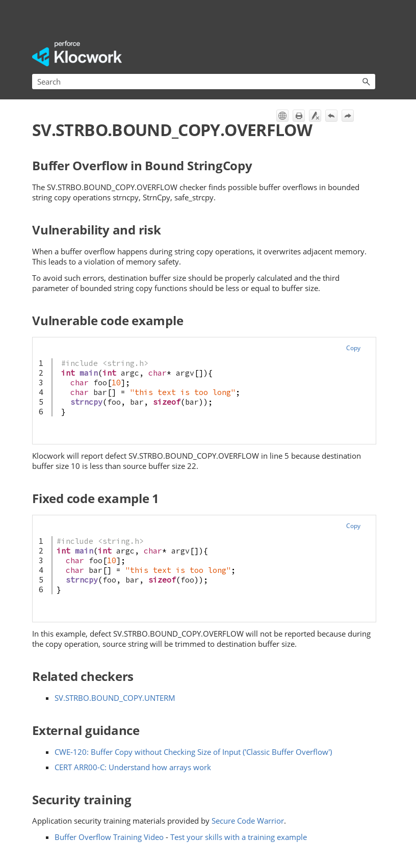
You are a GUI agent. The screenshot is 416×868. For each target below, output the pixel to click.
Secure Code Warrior (248, 821)
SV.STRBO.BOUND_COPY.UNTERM (115, 698)
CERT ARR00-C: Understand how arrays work (133, 767)
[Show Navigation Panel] (370, 54)
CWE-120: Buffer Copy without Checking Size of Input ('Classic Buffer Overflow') (193, 752)
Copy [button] (353, 348)
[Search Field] (204, 82)
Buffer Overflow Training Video (109, 837)
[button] (366, 82)
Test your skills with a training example (239, 837)
